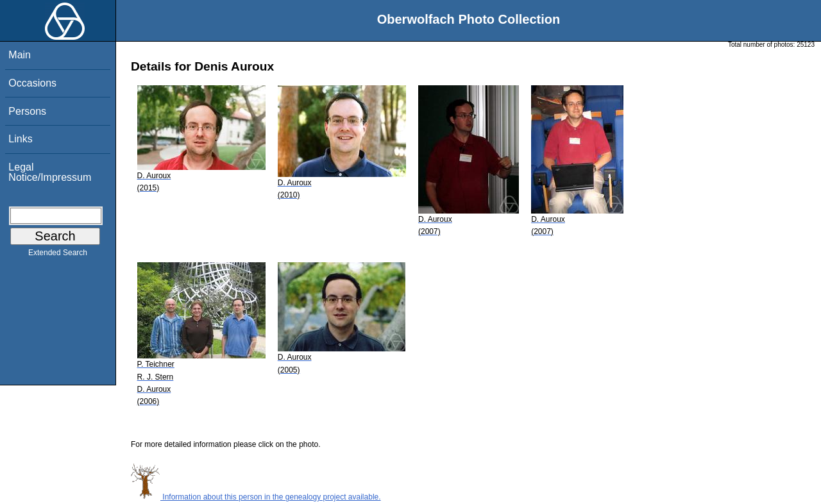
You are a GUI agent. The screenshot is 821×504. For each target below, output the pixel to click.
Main (20, 55)
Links (20, 139)
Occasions (32, 83)
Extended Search (58, 255)
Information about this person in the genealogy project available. (256, 497)
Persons (27, 111)
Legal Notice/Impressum (50, 172)
